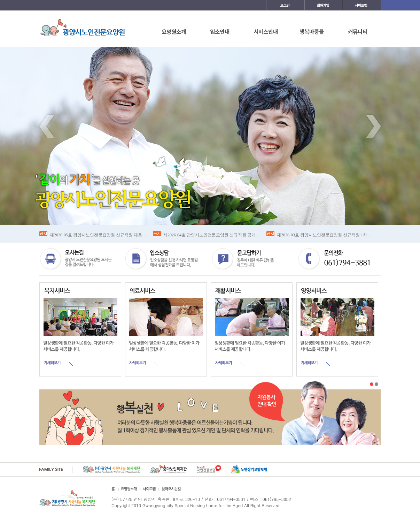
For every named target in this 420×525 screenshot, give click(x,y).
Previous (47, 126)
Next (373, 126)
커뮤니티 (358, 31)
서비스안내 (266, 31)
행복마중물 (312, 31)
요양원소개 (174, 31)
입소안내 (220, 31)
